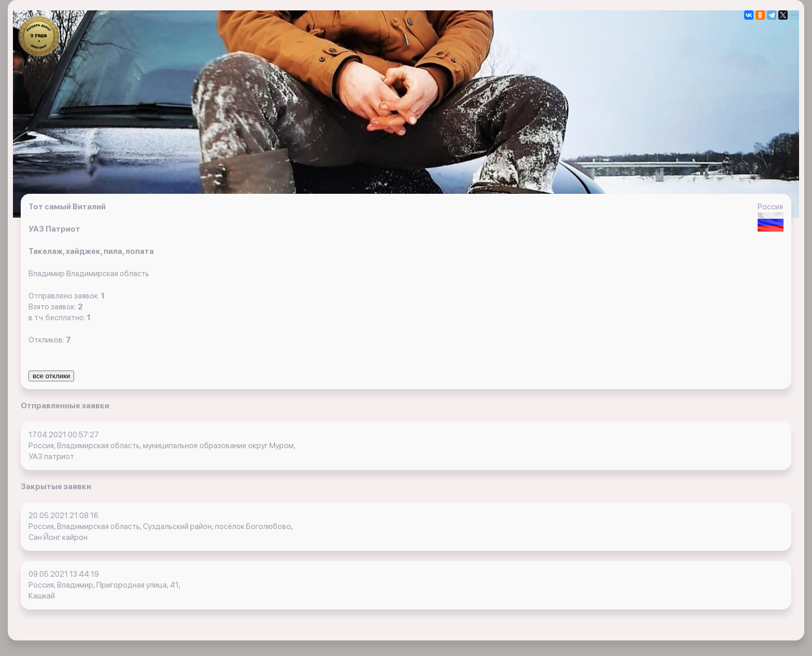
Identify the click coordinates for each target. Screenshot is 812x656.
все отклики (51, 376)
